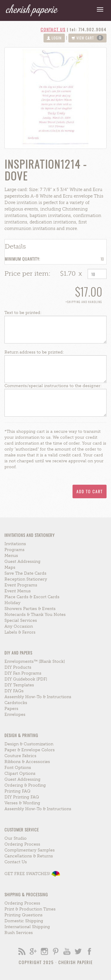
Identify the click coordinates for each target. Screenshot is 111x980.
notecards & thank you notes (35, 615)
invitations (15, 544)
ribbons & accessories (27, 762)
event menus (18, 591)
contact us (53, 29)
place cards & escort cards (32, 597)
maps (10, 567)
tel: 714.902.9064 (88, 29)
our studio (16, 838)
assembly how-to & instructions (38, 697)
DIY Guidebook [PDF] (26, 679)
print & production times (30, 909)
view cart (87, 38)
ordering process (22, 844)
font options (18, 768)
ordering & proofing (25, 785)
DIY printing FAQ (22, 797)
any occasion (19, 626)
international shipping (27, 927)
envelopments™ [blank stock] (35, 661)
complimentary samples (30, 850)
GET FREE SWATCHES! (32, 874)
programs (15, 550)
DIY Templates (19, 685)
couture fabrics (20, 756)
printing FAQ (17, 791)
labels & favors (20, 632)
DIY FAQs (14, 691)
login (54, 38)
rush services (19, 933)
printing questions (24, 915)
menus (11, 556)
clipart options (20, 773)
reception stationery (26, 579)
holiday (12, 603)
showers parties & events (30, 609)
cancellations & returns (29, 856)
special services (21, 620)
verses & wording (22, 803)
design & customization (29, 744)
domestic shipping (24, 921)
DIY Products (18, 667)
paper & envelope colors (30, 750)
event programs (21, 585)
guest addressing (22, 561)
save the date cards (25, 573)
